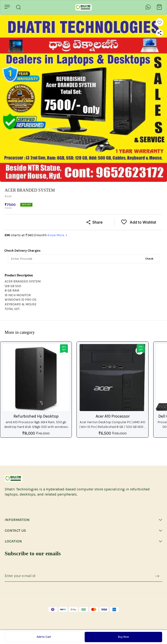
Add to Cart (44, 637)
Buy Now (124, 637)
